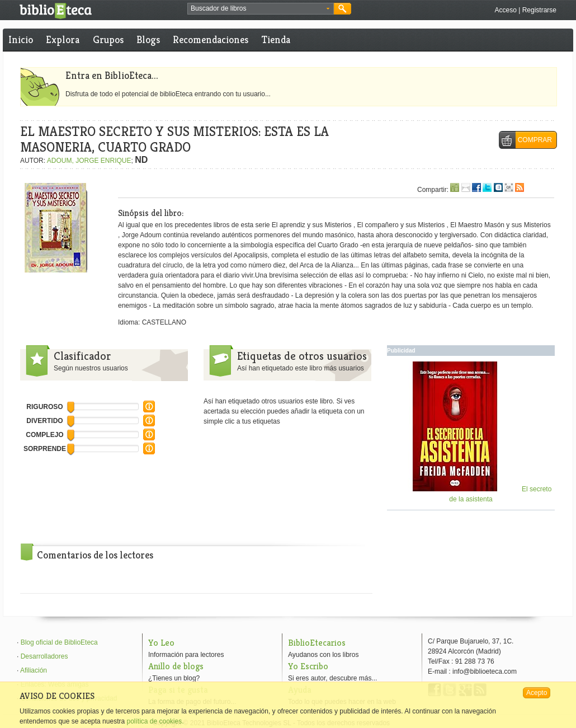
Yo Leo (161, 643)
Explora (63, 39)
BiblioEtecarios (317, 643)
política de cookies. (155, 721)
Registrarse (539, 10)
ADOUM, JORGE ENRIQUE (89, 161)
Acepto (537, 693)
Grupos (108, 39)
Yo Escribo (308, 666)
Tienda (276, 39)
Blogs (148, 39)
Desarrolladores (44, 656)
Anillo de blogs (176, 666)
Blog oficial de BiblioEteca (59, 642)
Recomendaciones (211, 39)
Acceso (505, 10)
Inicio (21, 39)
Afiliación (34, 670)
